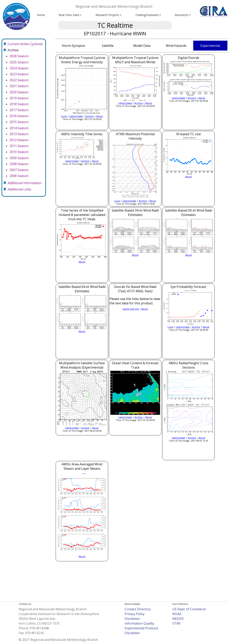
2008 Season (19, 164)
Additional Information (24, 183)
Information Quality (139, 623)
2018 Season (19, 104)
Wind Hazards (176, 46)
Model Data (142, 46)
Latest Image (76, 116)
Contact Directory (138, 609)
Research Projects (107, 15)
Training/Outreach (147, 15)
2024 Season (19, 68)
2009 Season (19, 158)
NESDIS (178, 619)
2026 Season (19, 56)
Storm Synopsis (73, 46)
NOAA (177, 614)
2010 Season (19, 152)
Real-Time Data (69, 15)
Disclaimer (132, 619)
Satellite (108, 46)
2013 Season (19, 134)
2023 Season (19, 74)
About (99, 116)
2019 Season (19, 98)
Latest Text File (131, 309)
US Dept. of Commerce (189, 609)
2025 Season (19, 62)
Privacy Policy (135, 614)
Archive (90, 116)
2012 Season (19, 140)
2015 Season (19, 122)
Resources (181, 15)
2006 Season (19, 176)
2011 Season (19, 146)
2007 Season (19, 170)
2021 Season (19, 86)
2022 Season (19, 80)
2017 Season (19, 110)
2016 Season (19, 116)
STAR (176, 623)
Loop (64, 116)
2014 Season (19, 128)
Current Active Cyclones (25, 44)
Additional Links (19, 189)
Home (41, 15)
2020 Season (19, 92)
